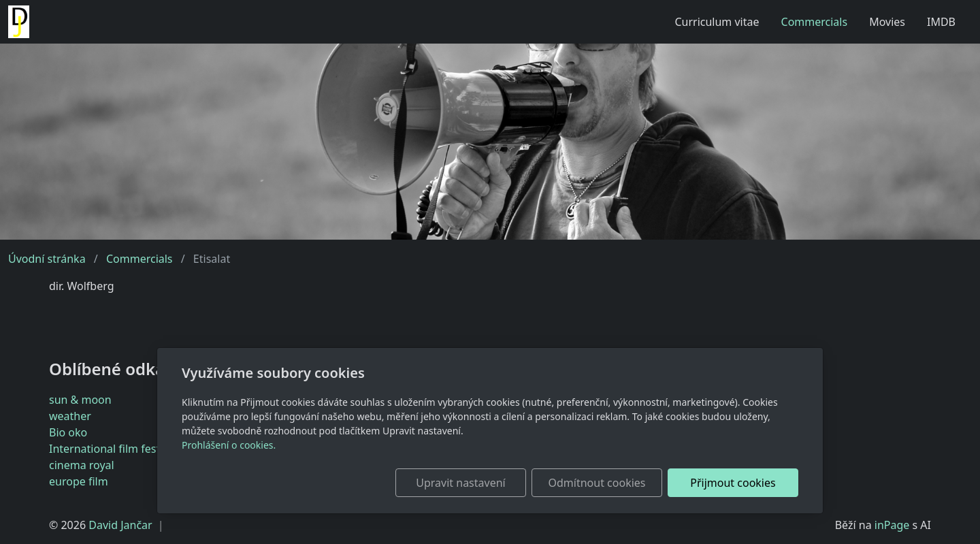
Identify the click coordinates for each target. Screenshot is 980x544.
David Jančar (120, 525)
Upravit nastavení (460, 483)
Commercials (815, 22)
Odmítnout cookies (597, 483)
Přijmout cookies (733, 483)
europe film (79, 481)
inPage (892, 525)
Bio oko (68, 432)
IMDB (941, 22)
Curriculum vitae (717, 22)
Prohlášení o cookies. (229, 445)
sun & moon (80, 400)
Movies (887, 22)
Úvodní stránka (47, 259)
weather (70, 416)
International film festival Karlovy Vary (146, 449)
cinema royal (82, 465)
